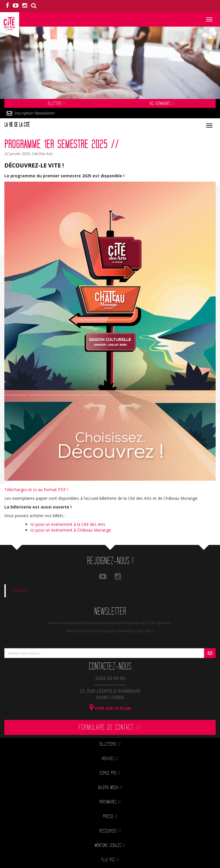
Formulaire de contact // (110, 727)
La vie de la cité (17, 125)
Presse (110, 817)
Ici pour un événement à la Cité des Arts (68, 524)
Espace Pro (110, 773)
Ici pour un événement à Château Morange (71, 530)
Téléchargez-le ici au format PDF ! (36, 490)
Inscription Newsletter (34, 113)
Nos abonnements (162, 104)
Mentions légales (110, 846)
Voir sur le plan (110, 708)
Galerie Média (110, 788)
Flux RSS (110, 860)
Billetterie (57, 104)
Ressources (110, 831)
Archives (110, 759)
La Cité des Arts (20, 591)
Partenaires (110, 802)
